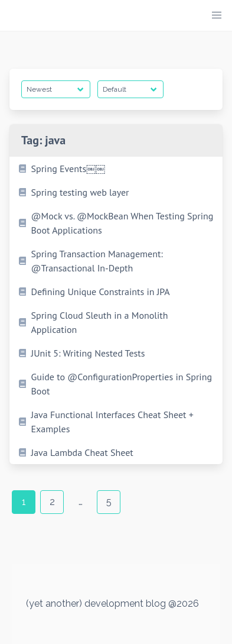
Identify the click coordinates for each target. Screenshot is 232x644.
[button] (217, 15)
